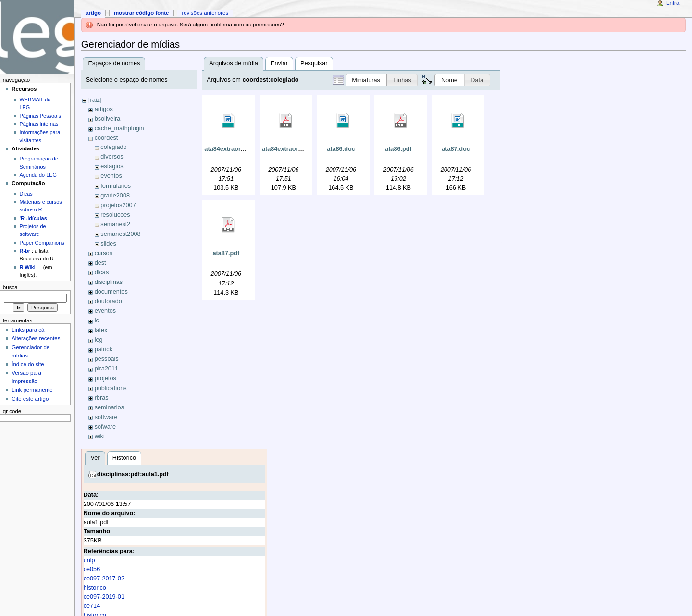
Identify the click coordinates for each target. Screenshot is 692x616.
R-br (25, 251)
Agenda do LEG (38, 175)
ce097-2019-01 (104, 597)
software (106, 417)
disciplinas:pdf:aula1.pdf (133, 474)
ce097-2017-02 (104, 579)
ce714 (92, 606)
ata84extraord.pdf (287, 149)
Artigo (93, 13)
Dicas (26, 194)
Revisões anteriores (205, 13)
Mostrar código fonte (142, 13)
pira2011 (106, 369)
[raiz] (95, 100)
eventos (111, 176)
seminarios (109, 407)
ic (97, 320)
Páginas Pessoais (40, 116)
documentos (111, 292)
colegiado (113, 147)
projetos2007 (118, 205)
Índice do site (28, 364)
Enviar (279, 63)
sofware (105, 427)
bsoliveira (108, 119)
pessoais (107, 359)
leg (99, 340)
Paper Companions (42, 243)
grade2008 (115, 196)
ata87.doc (456, 149)
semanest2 (115, 224)
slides (108, 244)
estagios (112, 166)
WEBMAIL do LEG (35, 103)
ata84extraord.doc (230, 149)
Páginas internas (39, 124)
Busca (10, 287)
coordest (106, 138)
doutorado (108, 301)
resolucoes (115, 215)
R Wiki (28, 267)
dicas (102, 272)
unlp (89, 560)
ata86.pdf (398, 149)
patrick (104, 349)
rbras (102, 398)
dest (100, 263)
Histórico (124, 458)
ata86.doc (341, 149)
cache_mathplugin (119, 128)
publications (111, 388)
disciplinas (109, 282)
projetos (105, 378)
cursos (104, 253)
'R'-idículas (33, 218)
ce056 (92, 569)
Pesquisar (314, 63)
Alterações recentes (36, 338)
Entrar (673, 3)
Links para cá (28, 330)
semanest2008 (120, 234)
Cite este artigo (30, 399)
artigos (104, 109)
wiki (100, 436)
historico (95, 588)
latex (101, 330)
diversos (112, 157)
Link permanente (32, 390)
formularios (116, 186)
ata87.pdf (226, 253)
